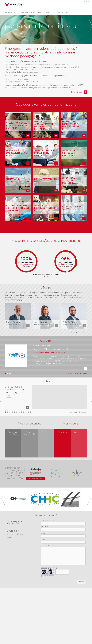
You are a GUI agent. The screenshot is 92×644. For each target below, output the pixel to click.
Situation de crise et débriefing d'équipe (45, 153)
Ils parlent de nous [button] (50, 13)
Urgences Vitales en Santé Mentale (52, 349)
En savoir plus (79, 92)
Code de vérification (49, 568)
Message (45, 546)
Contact (86, 2)
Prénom (45, 527)
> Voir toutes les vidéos (78, 412)
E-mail (44, 533)
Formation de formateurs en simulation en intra (71, 125)
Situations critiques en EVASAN (17, 180)
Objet (43, 539)
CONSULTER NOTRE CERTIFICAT (36, 478)
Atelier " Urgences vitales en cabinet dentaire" (17, 125)
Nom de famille (47, 521)
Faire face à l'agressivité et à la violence (17, 153)
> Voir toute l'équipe (79, 332)
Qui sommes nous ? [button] (36, 13)
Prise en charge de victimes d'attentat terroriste (18, 208)
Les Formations (23, 13)
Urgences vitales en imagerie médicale (46, 180)
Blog (68, 13)
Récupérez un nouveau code (47, 576)
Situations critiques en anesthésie (69, 153)
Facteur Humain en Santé (73, 208)
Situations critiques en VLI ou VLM (45, 208)
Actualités (61, 13)
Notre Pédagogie (11, 13)
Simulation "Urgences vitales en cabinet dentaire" (44, 125)
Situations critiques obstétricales (70, 180)
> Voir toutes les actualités (77, 373)
